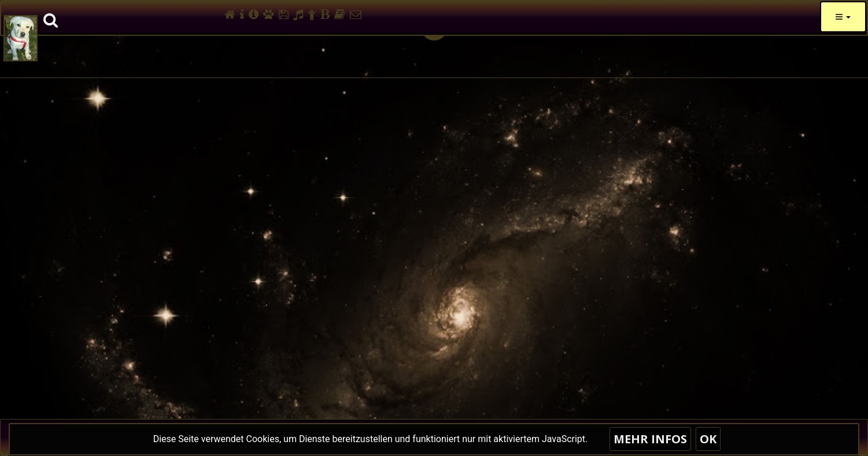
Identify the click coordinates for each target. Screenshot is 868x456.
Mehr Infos (650, 439)
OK (708, 439)
